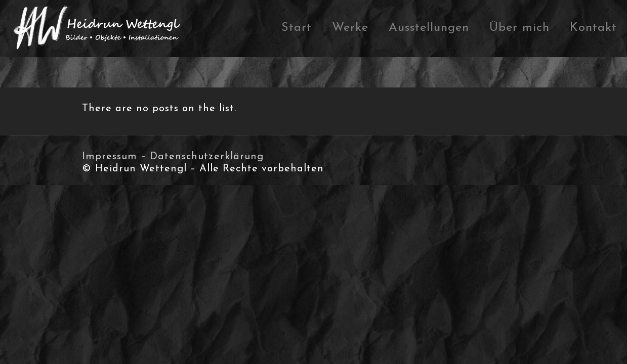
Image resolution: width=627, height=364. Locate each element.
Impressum (110, 157)
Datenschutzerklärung (207, 157)
